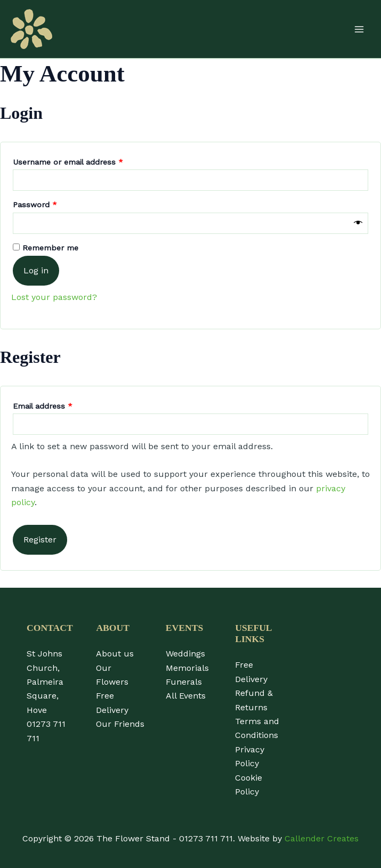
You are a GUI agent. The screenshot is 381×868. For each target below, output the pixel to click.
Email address (59, 404)
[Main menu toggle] (359, 29)
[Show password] (358, 223)
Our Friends (120, 724)
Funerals (184, 682)
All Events (186, 696)
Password (51, 203)
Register (40, 540)
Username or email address (84, 160)
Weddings (185, 654)
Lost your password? (54, 297)
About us (115, 654)
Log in (36, 270)
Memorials (187, 668)
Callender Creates (322, 838)
